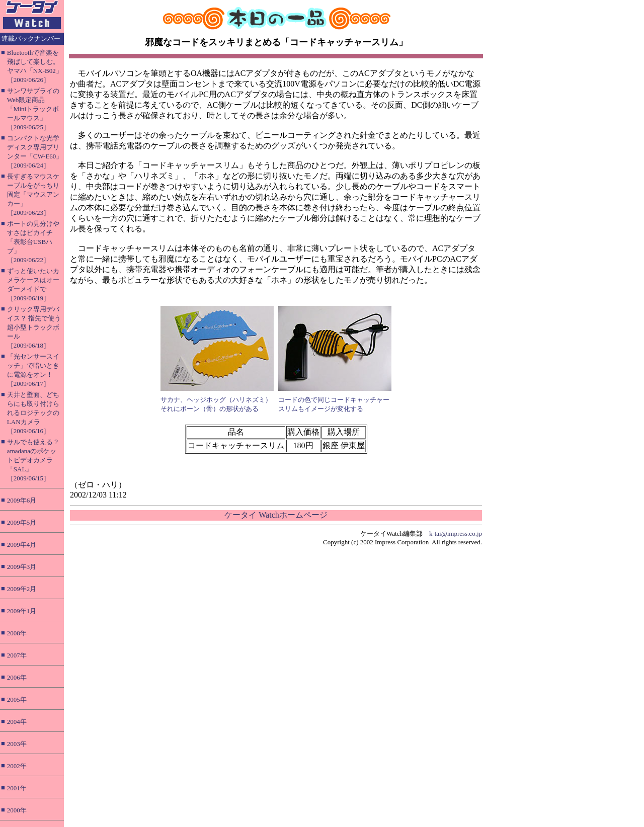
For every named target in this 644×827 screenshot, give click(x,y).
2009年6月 (22, 500)
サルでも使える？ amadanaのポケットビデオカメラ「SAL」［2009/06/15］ (33, 460)
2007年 (17, 655)
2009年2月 (22, 589)
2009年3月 (22, 567)
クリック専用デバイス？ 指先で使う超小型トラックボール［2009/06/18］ (34, 327)
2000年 (17, 810)
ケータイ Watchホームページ (276, 515)
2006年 (17, 677)
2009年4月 (22, 545)
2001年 (17, 788)
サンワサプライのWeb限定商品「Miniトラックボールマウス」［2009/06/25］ (33, 109)
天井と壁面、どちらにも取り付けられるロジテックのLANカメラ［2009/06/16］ (33, 413)
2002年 (17, 766)
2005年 (17, 699)
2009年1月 (22, 611)
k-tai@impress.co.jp (456, 533)
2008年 (17, 633)
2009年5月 (22, 522)
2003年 (17, 744)
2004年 (17, 722)
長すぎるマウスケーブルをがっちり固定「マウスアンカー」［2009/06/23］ (33, 194)
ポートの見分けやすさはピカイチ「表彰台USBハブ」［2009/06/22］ (33, 242)
